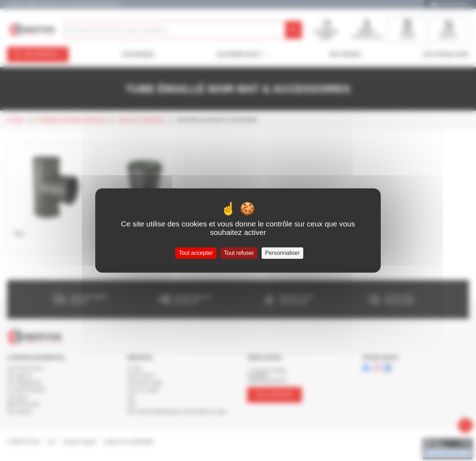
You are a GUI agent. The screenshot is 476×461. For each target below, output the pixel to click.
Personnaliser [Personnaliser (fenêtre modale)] (283, 253)
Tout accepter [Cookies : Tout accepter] (196, 253)
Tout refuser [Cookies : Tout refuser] (239, 253)
